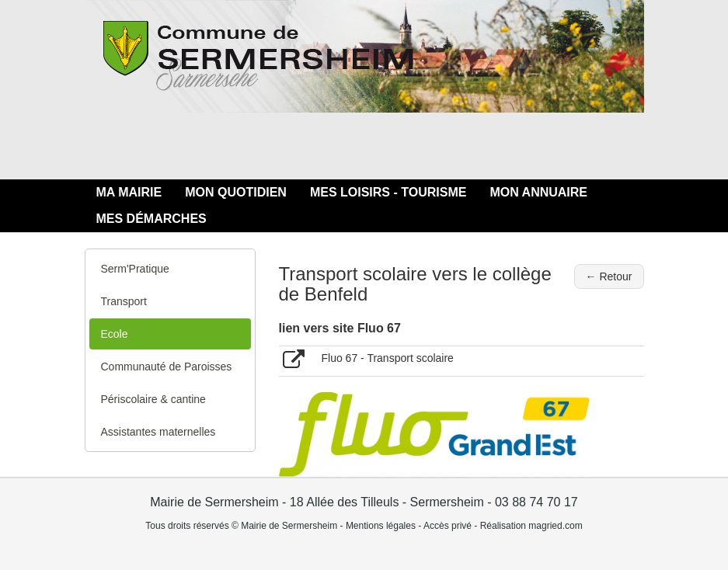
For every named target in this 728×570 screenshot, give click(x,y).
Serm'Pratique (135, 269)
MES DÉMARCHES (152, 219)
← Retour (609, 276)
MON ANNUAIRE (538, 192)
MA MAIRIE (129, 192)
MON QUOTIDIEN (236, 192)
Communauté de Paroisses (167, 367)
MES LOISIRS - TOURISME (388, 192)
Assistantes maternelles (158, 432)
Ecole (115, 334)
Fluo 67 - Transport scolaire (388, 358)
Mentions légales (381, 526)
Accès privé (448, 526)
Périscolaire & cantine (153, 399)
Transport (124, 301)
